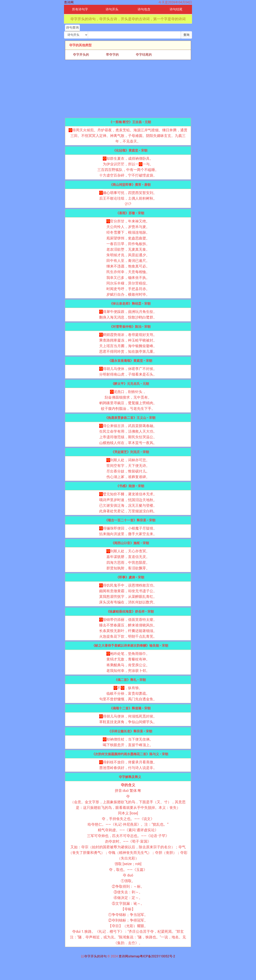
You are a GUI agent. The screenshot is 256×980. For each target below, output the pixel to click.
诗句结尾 (176, 9)
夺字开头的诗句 (95, 956)
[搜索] (134, 35)
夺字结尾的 (144, 55)
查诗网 (69, 2)
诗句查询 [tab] (72, 28)
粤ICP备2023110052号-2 (157, 956)
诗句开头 (112, 9)
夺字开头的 (81, 55)
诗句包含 (144, 9)
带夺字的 (112, 55)
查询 (186, 35)
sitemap (134, 956)
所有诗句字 (80, 9)
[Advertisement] (128, 89)
